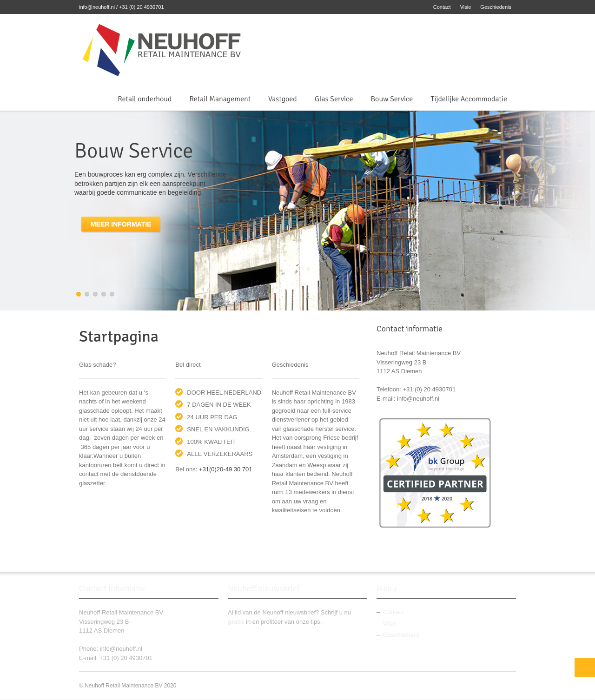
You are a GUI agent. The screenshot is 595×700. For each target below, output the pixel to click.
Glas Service (334, 99)
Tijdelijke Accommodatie (469, 99)
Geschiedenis (496, 7)
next (588, 211)
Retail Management (220, 99)
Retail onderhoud (145, 99)
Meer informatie (121, 224)
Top (585, 667)
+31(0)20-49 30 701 (226, 469)
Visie (466, 7)
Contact (442, 7)
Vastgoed (283, 99)
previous (7, 211)
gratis (236, 622)
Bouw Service (392, 99)
